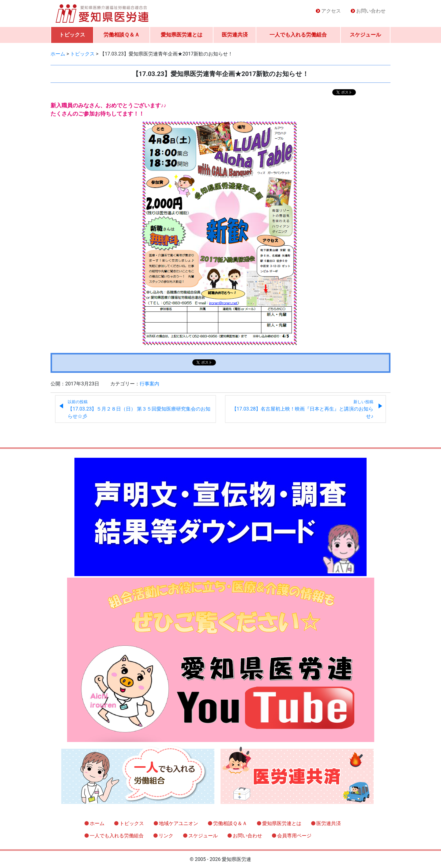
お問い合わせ (371, 11)
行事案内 (149, 384)
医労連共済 (235, 35)
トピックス (72, 35)
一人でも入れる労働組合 (298, 35)
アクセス (331, 11)
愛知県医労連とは (182, 35)
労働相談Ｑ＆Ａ (122, 35)
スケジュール (365, 35)
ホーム (97, 823)
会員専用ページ (294, 836)
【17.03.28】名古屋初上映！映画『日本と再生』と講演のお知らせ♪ (303, 409)
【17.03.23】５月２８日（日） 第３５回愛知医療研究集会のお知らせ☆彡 (139, 409)
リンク (166, 836)
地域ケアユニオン (179, 823)
